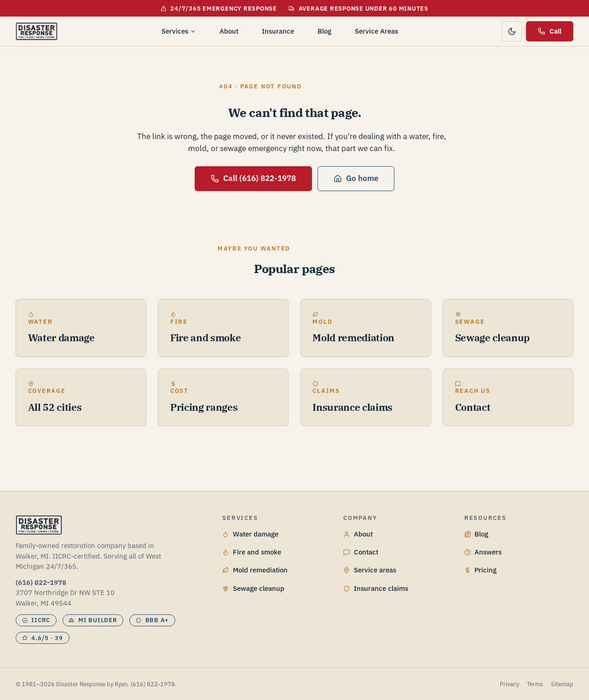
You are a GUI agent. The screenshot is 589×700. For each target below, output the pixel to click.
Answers (483, 552)
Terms (535, 684)
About (229, 31)
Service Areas (376, 31)
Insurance (278, 31)
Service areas (370, 570)
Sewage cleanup (253, 588)
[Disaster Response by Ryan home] (37, 31)
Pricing (481, 570)
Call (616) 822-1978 (253, 178)
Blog (324, 31)
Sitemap (562, 684)
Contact (361, 552)
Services (179, 31)
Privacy (509, 684)
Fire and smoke (252, 552)
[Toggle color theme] (512, 31)
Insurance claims (376, 588)
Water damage (250, 534)
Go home (356, 178)
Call (549, 31)
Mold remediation (255, 570)
